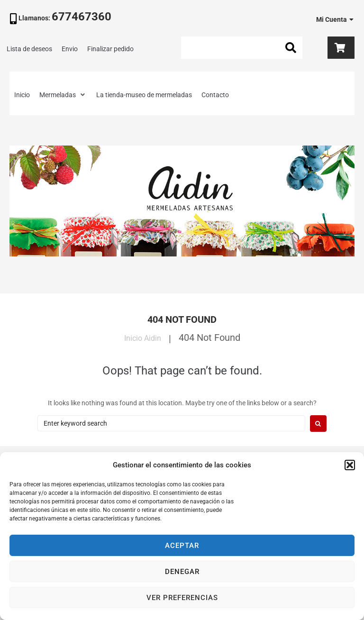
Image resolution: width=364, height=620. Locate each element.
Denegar (182, 572)
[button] (350, 465)
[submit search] (291, 48)
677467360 (82, 17)
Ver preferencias (182, 598)
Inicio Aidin (142, 337)
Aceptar (182, 546)
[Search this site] (242, 48)
